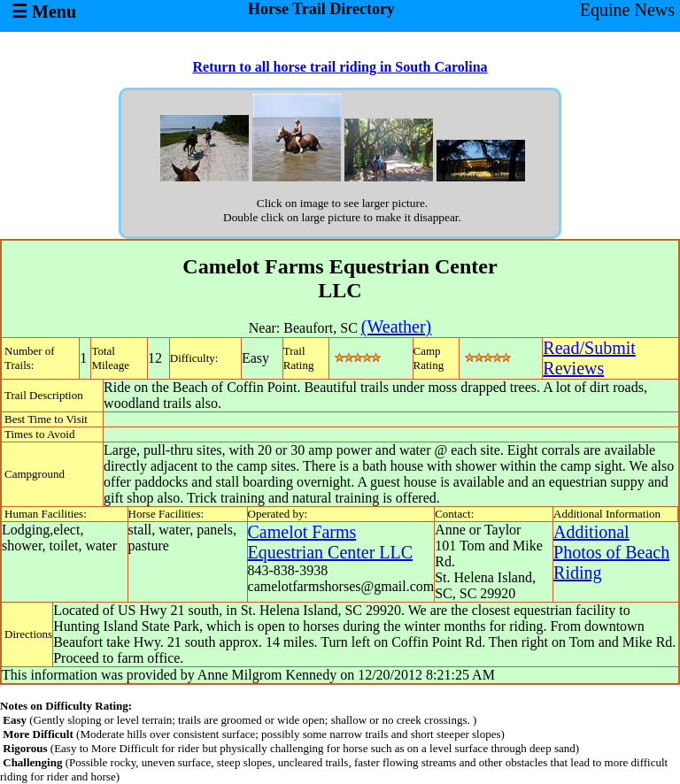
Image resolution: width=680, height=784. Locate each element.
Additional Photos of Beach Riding (611, 552)
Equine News (627, 10)
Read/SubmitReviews (589, 358)
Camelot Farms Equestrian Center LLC (331, 542)
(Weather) (396, 327)
